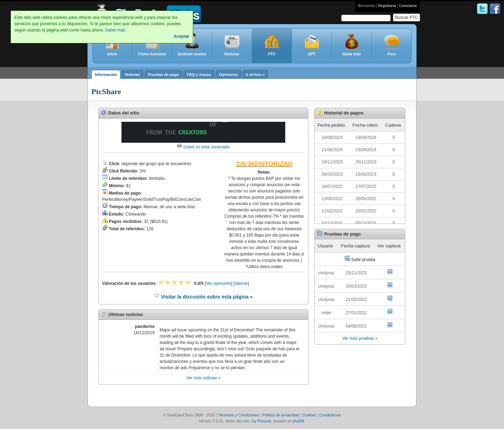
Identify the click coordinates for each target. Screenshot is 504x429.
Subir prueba (360, 260)
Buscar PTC (407, 17)
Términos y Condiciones (239, 415)
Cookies (309, 415)
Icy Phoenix (262, 421)
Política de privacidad (281, 415)
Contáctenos (330, 415)
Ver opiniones (219, 283)
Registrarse (387, 6)
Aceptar (181, 36)
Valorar (241, 283)
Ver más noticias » (203, 378)
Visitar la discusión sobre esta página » (203, 297)
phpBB (298, 421)
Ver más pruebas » (360, 338)
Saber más (115, 30)
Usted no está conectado (203, 147)
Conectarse (408, 6)
